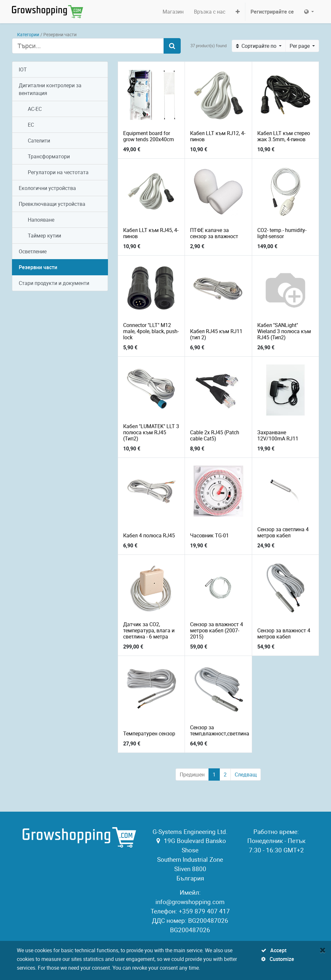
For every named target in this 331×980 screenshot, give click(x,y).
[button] (238, 12)
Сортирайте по (257, 46)
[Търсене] (172, 46)
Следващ (246, 775)
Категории (28, 34)
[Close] (323, 950)
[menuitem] (173, 12)
